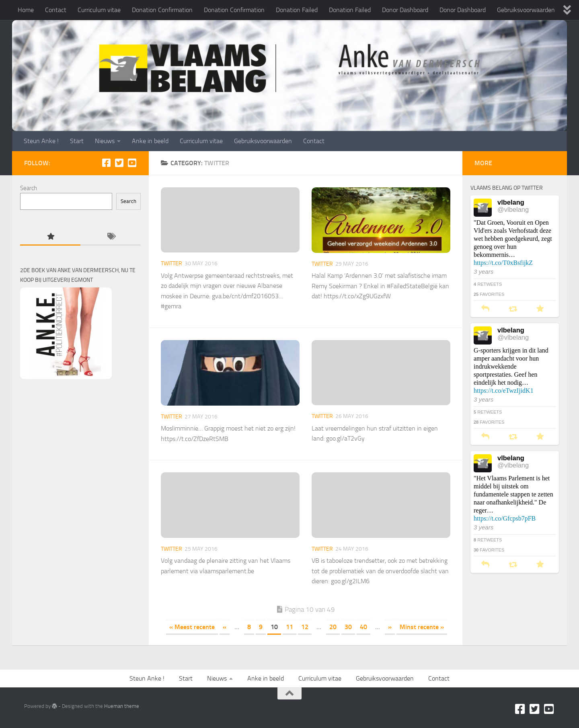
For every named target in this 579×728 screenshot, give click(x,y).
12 (305, 627)
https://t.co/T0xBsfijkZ (503, 263)
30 (348, 627)
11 (289, 627)
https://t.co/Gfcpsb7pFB (505, 518)
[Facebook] (106, 163)
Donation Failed (297, 10)
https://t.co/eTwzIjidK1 (504, 391)
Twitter (171, 264)
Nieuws (105, 141)
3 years (484, 272)
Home (26, 10)
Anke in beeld (150, 141)
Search (29, 188)
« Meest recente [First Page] (192, 627)
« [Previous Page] (225, 627)
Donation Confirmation (162, 10)
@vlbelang (513, 209)
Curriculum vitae (99, 10)
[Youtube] (132, 163)
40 (363, 627)
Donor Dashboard (405, 10)
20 (333, 627)
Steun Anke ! (41, 141)
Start (77, 141)
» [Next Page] (390, 627)
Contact (56, 10)
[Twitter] (119, 163)
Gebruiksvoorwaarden (526, 10)
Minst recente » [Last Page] (422, 627)
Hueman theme (122, 706)
